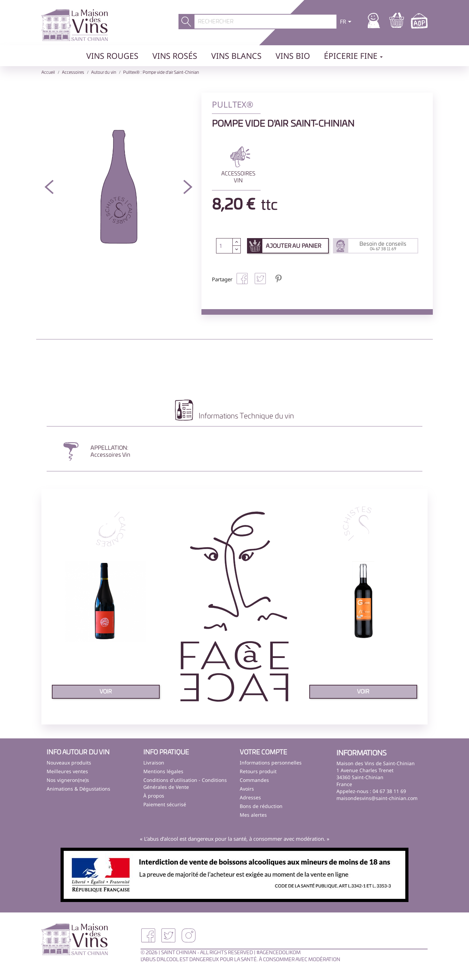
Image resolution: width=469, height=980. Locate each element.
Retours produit (258, 771)
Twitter (168, 935)
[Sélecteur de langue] (347, 22)
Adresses (250, 797)
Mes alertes (253, 815)
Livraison (154, 763)
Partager (242, 279)
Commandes (254, 780)
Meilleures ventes (67, 771)
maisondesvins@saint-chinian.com (377, 798)
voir (106, 692)
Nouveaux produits (69, 763)
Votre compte (263, 753)
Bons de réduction (261, 806)
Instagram (189, 935)
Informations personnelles (271, 763)
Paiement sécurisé (165, 804)
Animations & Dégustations (78, 789)
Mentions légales (163, 771)
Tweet (260, 279)
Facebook (148, 935)
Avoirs (247, 789)
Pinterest (278, 279)
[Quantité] (224, 246)
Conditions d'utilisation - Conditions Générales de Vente (185, 783)
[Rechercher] (266, 22)
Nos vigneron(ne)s (68, 780)
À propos (154, 796)
